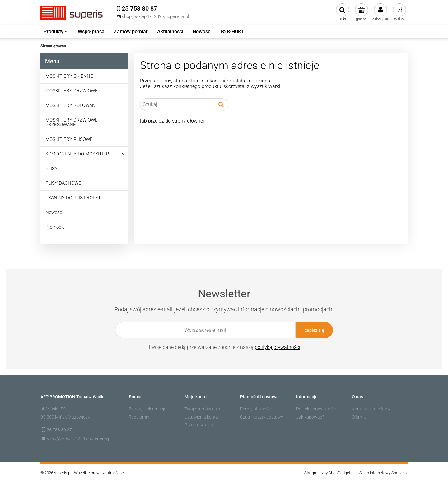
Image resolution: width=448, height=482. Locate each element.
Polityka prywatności (316, 409)
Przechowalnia (199, 425)
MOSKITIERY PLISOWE (69, 139)
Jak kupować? (310, 417)
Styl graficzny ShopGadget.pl (329, 473)
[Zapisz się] (314, 330)
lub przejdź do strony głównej (172, 121)
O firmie (359, 417)
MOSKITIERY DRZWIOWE (72, 91)
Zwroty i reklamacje (147, 409)
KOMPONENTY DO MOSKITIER (77, 154)
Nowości (54, 212)
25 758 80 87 (59, 430)
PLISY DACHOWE (63, 183)
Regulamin (139, 417)
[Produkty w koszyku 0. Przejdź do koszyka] (361, 12)
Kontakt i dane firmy (371, 409)
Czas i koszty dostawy (262, 417)
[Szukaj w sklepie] (177, 104)
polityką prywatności (278, 347)
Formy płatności (256, 409)
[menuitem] (56, 32)
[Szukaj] (221, 104)
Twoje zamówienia (202, 409)
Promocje (55, 227)
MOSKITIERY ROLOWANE (72, 105)
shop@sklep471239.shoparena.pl (79, 438)
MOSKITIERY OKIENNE (69, 76)
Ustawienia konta (201, 417)
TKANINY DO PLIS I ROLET (73, 198)
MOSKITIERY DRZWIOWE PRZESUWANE (72, 122)
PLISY (51, 169)
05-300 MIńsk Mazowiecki (65, 417)
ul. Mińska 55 (53, 409)
